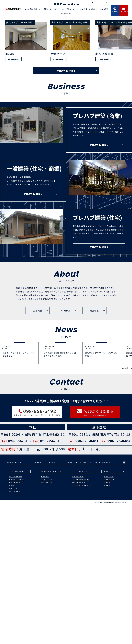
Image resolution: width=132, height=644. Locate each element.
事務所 (12, 625)
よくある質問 (104, 9)
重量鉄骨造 (45, 616)
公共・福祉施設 (15, 631)
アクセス (107, 625)
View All (127, 508)
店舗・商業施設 (15, 622)
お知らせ (110, 2)
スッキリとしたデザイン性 (82, 625)
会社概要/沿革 (109, 619)
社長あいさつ (109, 616)
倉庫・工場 (13, 628)
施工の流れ (97, 2)
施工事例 (84, 9)
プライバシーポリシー (102, 602)
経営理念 (107, 622)
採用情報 (115, 10)
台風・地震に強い (79, 622)
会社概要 (38, 602)
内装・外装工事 (46, 622)
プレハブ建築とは (16, 616)
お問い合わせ (124, 10)
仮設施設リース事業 (16, 619)
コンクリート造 (46, 619)
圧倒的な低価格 (78, 616)
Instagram (122, 2)
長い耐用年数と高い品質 (81, 619)
